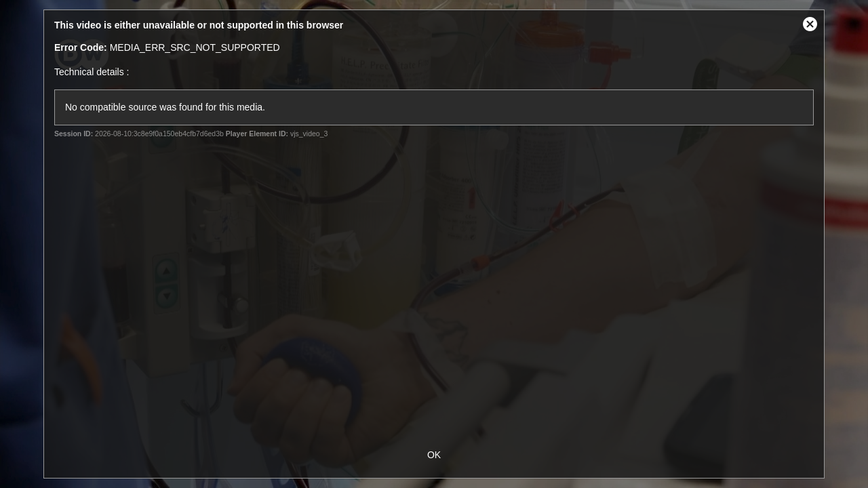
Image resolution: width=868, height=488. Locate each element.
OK (434, 455)
